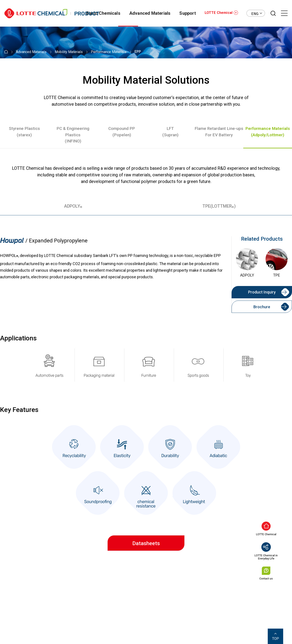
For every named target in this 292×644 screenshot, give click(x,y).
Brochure (262, 307)
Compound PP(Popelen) (122, 132)
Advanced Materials (150, 13)
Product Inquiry (262, 292)
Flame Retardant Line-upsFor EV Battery (219, 132)
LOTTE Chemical (219, 13)
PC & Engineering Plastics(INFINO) (73, 135)
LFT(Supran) (170, 132)
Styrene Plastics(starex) (24, 132)
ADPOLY (73, 206)
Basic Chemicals (103, 13)
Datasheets (146, 543)
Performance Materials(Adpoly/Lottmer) (268, 132)
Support (187, 13)
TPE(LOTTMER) (219, 206)
